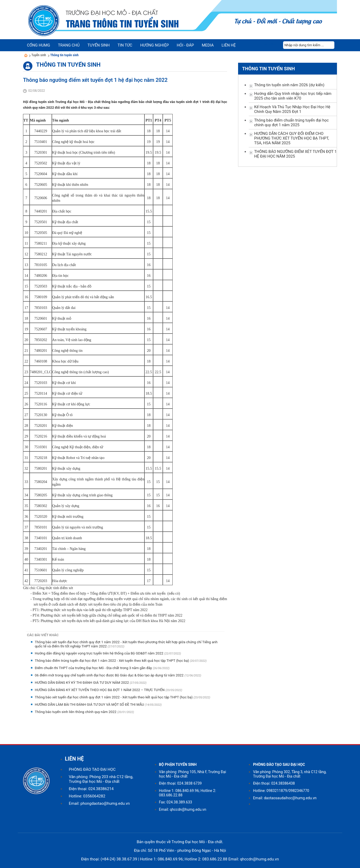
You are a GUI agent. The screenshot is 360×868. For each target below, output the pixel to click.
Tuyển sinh (39, 55)
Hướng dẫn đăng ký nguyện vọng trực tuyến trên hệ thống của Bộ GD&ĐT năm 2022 (100, 653)
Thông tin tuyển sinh (64, 55)
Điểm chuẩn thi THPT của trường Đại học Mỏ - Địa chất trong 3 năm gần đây (94, 668)
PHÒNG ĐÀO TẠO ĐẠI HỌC (92, 769)
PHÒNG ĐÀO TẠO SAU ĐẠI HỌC (279, 764)
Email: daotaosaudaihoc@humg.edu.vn (285, 798)
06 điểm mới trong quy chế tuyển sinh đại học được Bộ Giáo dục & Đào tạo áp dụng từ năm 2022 (110, 675)
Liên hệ (229, 45)
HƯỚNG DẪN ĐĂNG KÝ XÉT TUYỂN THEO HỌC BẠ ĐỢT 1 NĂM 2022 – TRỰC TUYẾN (100, 690)
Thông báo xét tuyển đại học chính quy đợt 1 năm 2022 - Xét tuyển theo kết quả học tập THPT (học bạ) (114, 697)
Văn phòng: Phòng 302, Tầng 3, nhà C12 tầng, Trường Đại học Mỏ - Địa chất (290, 774)
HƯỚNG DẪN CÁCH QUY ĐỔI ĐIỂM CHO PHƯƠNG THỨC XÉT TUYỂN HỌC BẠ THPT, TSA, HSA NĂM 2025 (291, 138)
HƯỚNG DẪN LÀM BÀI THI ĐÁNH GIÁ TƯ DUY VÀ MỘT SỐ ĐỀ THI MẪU (90, 705)
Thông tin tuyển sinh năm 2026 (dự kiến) (289, 85)
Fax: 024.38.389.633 (176, 802)
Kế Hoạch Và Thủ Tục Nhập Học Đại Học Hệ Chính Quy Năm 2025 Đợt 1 (292, 109)
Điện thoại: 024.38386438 (274, 783)
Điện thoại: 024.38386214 (91, 789)
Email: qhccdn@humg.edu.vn (183, 809)
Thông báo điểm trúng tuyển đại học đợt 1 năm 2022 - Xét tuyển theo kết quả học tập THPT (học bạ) (112, 661)
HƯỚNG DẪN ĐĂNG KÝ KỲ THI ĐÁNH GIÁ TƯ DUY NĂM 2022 (82, 683)
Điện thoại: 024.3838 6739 (180, 783)
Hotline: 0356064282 (87, 796)
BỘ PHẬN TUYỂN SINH (178, 764)
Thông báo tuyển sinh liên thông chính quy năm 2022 (76, 712)
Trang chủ (69, 45)
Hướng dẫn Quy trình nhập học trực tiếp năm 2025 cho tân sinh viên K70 (293, 96)
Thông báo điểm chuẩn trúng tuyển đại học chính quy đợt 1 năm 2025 (291, 123)
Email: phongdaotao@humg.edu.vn (99, 803)
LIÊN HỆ (74, 759)
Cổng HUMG (38, 45)
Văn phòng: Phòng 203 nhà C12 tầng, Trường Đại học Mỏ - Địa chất (101, 779)
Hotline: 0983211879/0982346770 (281, 791)
